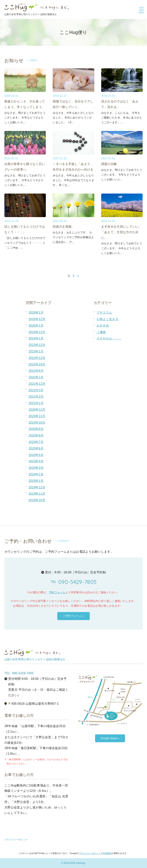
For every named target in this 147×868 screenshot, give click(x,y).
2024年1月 (36, 338)
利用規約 (107, 853)
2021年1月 (36, 403)
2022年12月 (37, 358)
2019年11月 (37, 494)
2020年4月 (36, 461)
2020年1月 (36, 481)
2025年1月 (36, 326)
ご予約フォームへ (74, 616)
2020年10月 (37, 423)
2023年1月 (36, 351)
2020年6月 (36, 448)
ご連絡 (101, 332)
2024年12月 (37, 332)
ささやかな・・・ (109, 338)
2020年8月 (36, 435)
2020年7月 (36, 442)
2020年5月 (36, 455)
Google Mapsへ (110, 738)
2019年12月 (37, 487)
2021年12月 (37, 384)
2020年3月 (36, 468)
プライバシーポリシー (16, 840)
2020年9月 (36, 429)
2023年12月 (37, 345)
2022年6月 (36, 371)
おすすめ (103, 326)
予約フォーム (57, 592)
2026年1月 (36, 313)
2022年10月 (37, 364)
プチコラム (104, 313)
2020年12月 (37, 410)
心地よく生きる (107, 319)
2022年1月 (36, 377)
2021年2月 (36, 397)
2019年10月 (37, 500)
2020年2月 (36, 474)
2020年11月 (37, 416)
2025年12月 (37, 319)
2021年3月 (36, 390)
